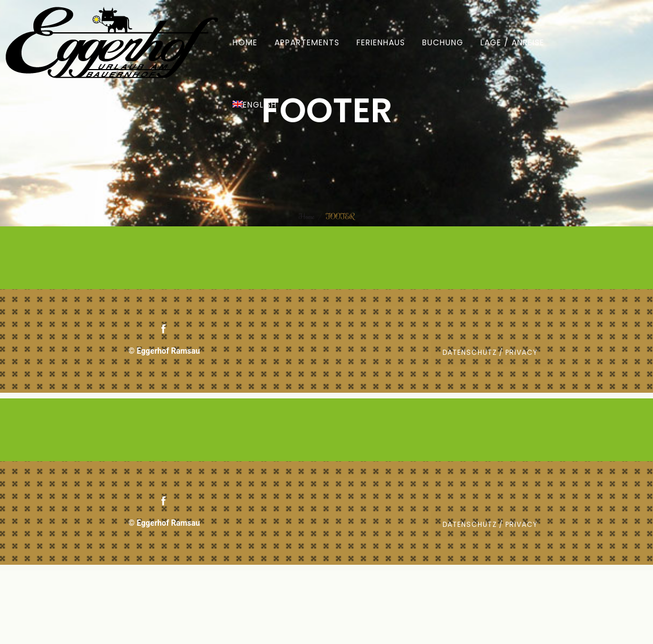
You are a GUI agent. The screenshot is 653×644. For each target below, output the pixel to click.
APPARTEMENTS (307, 42)
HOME (245, 42)
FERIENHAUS (381, 42)
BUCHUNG (443, 42)
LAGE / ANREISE (512, 42)
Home (307, 216)
